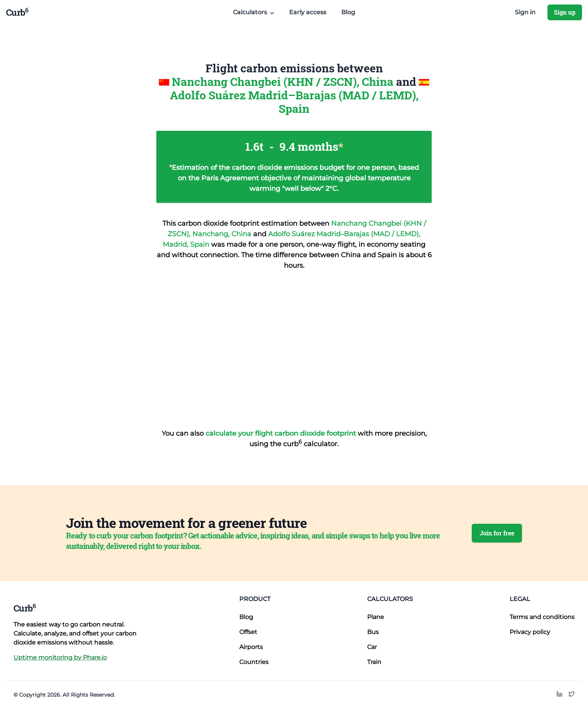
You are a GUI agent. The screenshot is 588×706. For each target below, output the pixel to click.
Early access (308, 12)
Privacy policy (530, 632)
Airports (251, 647)
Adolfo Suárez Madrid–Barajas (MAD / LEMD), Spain (294, 102)
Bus (373, 632)
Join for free (497, 533)
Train (374, 662)
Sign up (565, 12)
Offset (248, 632)
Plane (376, 617)
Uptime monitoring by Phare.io (60, 657)
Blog (348, 12)
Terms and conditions (542, 617)
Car (372, 647)
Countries (254, 662)
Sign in (525, 12)
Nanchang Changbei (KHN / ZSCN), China (284, 82)
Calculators (390, 599)
